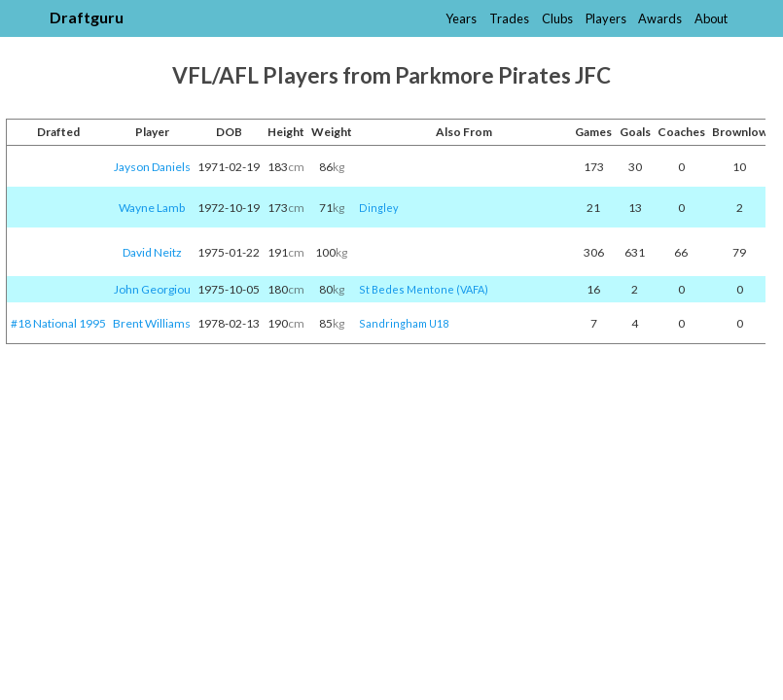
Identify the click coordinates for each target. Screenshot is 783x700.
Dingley (379, 208)
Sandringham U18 (404, 323)
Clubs (557, 18)
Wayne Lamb (152, 208)
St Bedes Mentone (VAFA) (424, 289)
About (711, 18)
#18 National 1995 (58, 323)
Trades (509, 18)
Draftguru (87, 17)
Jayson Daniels (152, 167)
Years (461, 18)
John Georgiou (152, 289)
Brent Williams (152, 323)
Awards (660, 18)
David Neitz (152, 252)
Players (606, 18)
